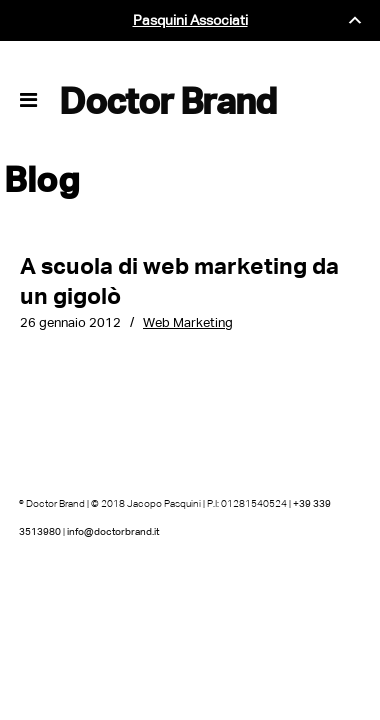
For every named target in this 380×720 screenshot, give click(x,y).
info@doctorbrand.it (113, 531)
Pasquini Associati (190, 20)
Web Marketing (188, 322)
